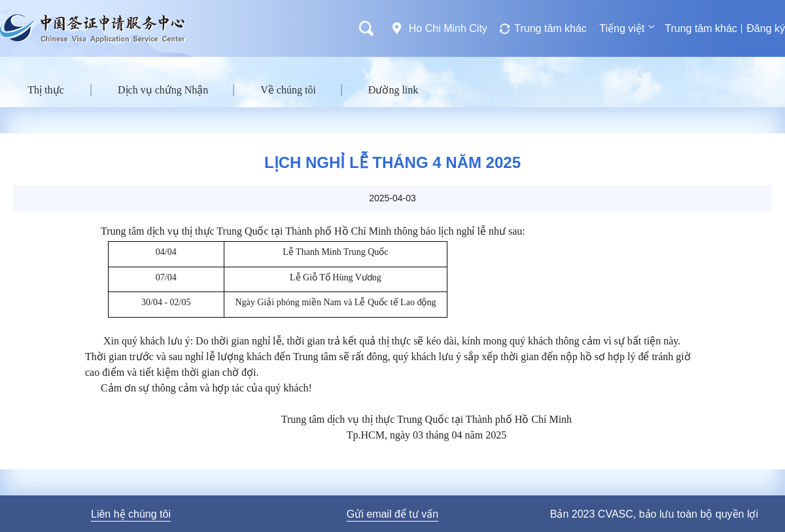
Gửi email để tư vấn (392, 514)
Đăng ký (766, 28)
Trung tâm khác (550, 28)
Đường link (393, 90)
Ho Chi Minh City (448, 28)
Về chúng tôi (288, 90)
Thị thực (45, 90)
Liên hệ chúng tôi (131, 514)
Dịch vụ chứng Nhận (163, 90)
